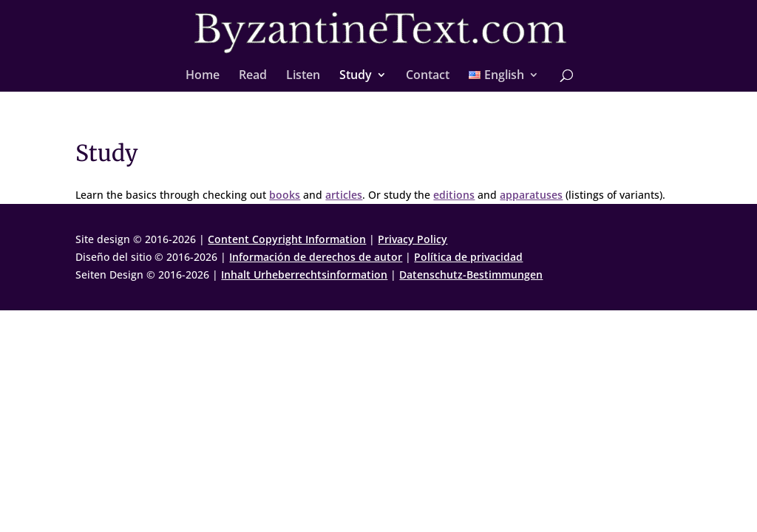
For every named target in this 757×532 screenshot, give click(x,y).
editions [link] (454, 195)
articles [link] (344, 195)
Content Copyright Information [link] (287, 239)
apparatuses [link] (531, 195)
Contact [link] (428, 76)
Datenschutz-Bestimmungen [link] (471, 274)
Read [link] (253, 76)
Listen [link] (303, 76)
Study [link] (356, 76)
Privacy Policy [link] (413, 239)
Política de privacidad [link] (468, 257)
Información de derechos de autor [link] (316, 257)
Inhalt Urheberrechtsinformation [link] (304, 274)
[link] (380, 32)
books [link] (285, 195)
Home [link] (203, 76)
